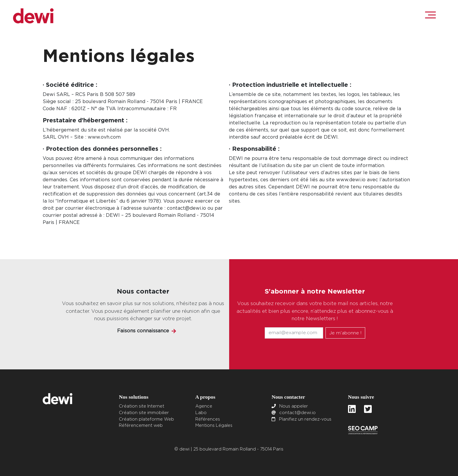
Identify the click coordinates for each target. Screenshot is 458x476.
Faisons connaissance (143, 331)
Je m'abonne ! (345, 333)
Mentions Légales (214, 425)
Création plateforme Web (146, 419)
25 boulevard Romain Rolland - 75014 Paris (238, 449)
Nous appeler (294, 406)
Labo (201, 413)
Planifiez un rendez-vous (305, 419)
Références (208, 419)
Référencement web (141, 425)
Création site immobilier (144, 413)
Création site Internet (142, 406)
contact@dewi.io (297, 413)
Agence (204, 406)
